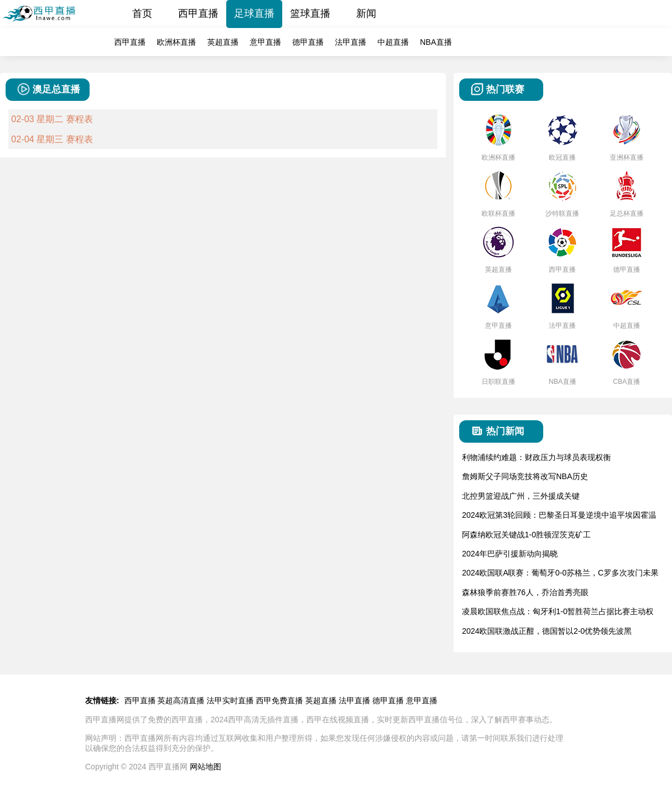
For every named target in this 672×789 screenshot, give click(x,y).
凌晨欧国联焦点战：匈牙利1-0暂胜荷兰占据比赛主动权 (558, 611)
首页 (142, 13)
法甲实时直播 (230, 700)
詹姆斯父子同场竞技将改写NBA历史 (525, 476)
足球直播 (254, 13)
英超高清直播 (181, 700)
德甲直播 (308, 42)
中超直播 (393, 42)
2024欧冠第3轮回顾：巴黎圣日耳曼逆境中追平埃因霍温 (559, 515)
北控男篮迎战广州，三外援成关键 (521, 496)
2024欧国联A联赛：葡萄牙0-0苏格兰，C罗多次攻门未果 (560, 573)
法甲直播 (351, 42)
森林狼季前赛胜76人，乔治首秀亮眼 (525, 592)
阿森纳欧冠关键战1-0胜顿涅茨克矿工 (526, 535)
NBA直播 (436, 42)
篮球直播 (310, 13)
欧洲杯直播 (176, 42)
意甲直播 (265, 42)
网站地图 (206, 767)
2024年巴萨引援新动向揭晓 (510, 554)
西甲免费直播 (279, 700)
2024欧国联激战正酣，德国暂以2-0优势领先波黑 (547, 631)
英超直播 (223, 42)
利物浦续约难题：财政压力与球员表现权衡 (536, 457)
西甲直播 (198, 13)
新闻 (366, 13)
